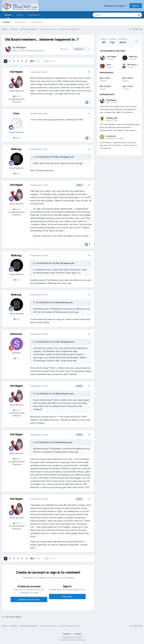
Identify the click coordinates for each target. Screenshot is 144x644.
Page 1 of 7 (50, 61)
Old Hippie (21, 47)
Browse (8, 16)
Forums (6, 22)
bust (109, 65)
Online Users (20, 22)
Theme (67, 634)
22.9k (17, 96)
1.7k (17, 358)
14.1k (17, 174)
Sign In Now (67, 597)
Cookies (78, 634)
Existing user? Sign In (116, 6)
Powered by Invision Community (72, 640)
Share (65, 49)
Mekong (16, 149)
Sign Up (136, 6)
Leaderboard (37, 22)
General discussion (35, 50)
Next (32, 61)
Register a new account (29, 599)
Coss (16, 113)
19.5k (17, 138)
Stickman (16, 334)
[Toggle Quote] (34, 157)
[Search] (107, 15)
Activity (20, 15)
